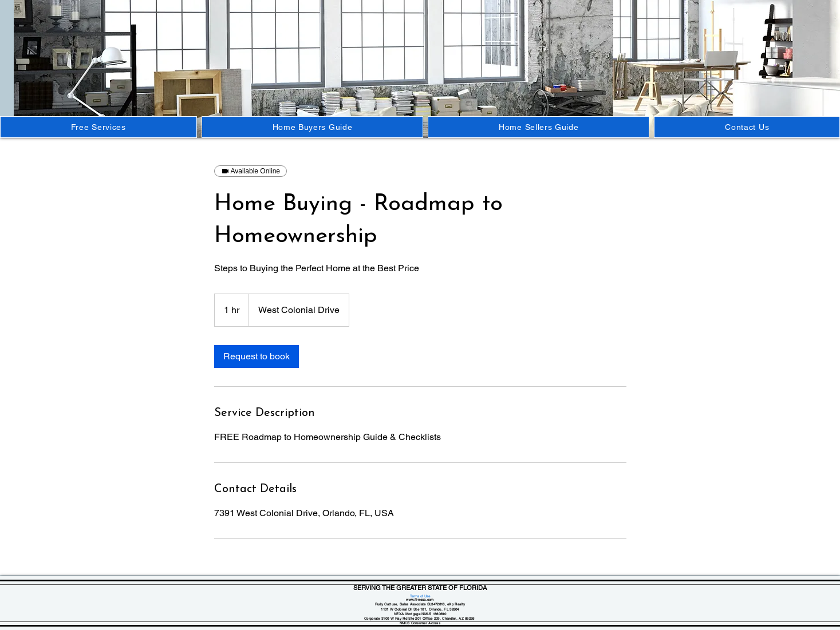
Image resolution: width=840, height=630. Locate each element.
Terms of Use (420, 596)
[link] (257, 356)
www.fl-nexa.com (420, 599)
